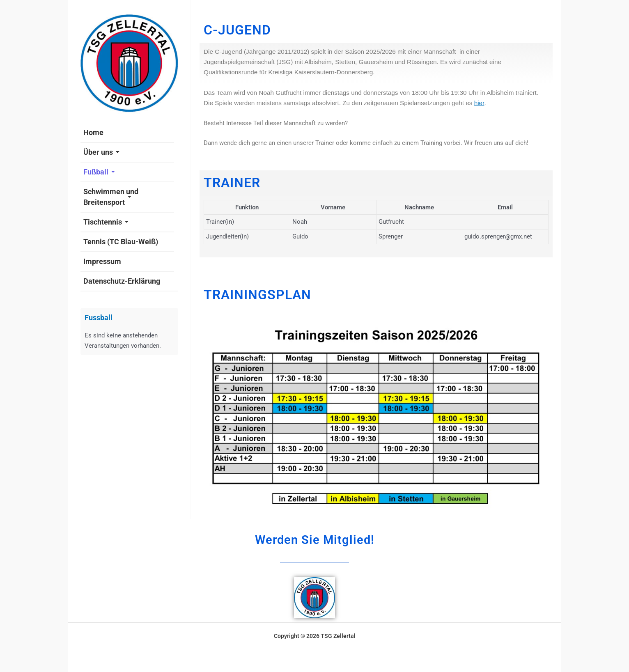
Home (93, 132)
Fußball (99, 172)
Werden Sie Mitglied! (314, 539)
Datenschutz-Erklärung (122, 281)
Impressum (102, 261)
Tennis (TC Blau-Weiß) (121, 242)
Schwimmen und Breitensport (111, 197)
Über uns (101, 152)
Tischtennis (106, 222)
